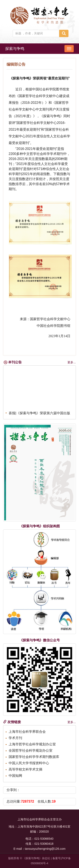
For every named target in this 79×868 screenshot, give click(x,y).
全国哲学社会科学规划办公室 (31, 750)
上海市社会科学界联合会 (27, 732)
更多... (72, 362)
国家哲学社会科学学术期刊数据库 (34, 757)
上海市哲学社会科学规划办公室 (32, 744)
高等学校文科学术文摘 (25, 769)
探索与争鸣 (15, 49)
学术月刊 (15, 738)
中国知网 (15, 776)
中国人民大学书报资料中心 (29, 763)
